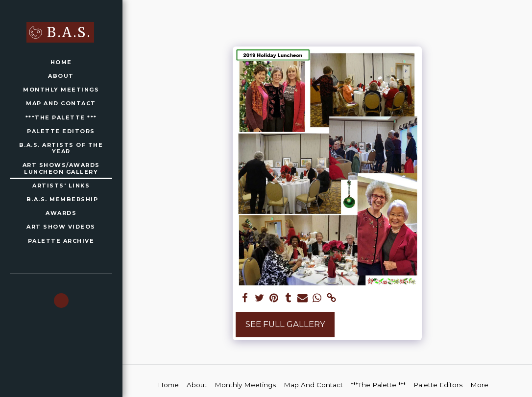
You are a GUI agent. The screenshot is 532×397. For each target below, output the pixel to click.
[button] (61, 301)
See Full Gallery (285, 324)
